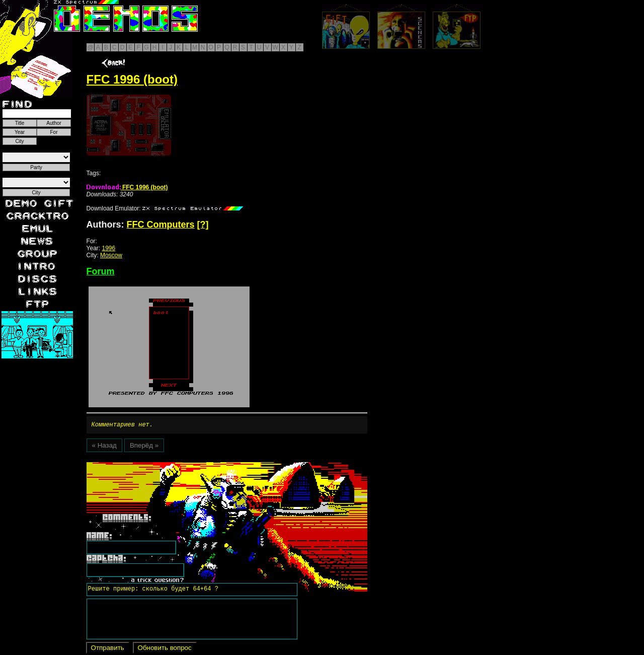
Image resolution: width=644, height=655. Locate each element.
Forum (101, 271)
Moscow (111, 255)
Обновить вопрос (165, 649)
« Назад (104, 447)
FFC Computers (161, 225)
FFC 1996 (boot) (127, 187)
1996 (109, 248)
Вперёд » (144, 447)
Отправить (108, 649)
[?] (203, 225)
